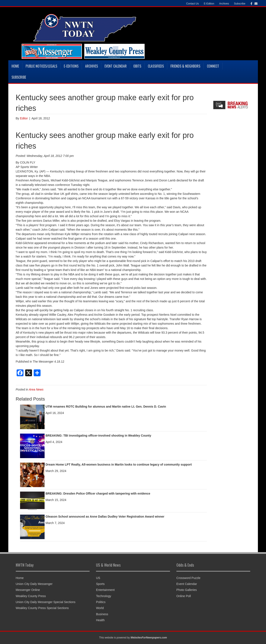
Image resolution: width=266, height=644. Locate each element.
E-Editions (71, 66)
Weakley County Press (31, 596)
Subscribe (240, 4)
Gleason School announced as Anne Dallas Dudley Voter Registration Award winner (105, 517)
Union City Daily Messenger (34, 584)
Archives (224, 4)
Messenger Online (28, 590)
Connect (213, 66)
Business (102, 614)
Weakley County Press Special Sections (42, 608)
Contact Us (193, 4)
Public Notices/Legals (41, 66)
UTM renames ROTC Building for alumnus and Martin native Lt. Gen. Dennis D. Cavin (106, 407)
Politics (101, 602)
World (100, 608)
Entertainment (105, 590)
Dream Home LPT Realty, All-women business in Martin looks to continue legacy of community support (119, 465)
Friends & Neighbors (185, 66)
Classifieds (156, 66)
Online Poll (184, 596)
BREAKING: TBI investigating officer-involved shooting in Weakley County (98, 436)
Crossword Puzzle (188, 578)
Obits (137, 66)
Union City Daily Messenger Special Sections (46, 602)
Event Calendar (116, 66)
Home (15, 66)
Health (100, 620)
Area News (36, 389)
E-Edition (209, 4)
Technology (104, 596)
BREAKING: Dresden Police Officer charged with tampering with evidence (98, 493)
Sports (100, 584)
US (98, 578)
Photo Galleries (187, 590)
